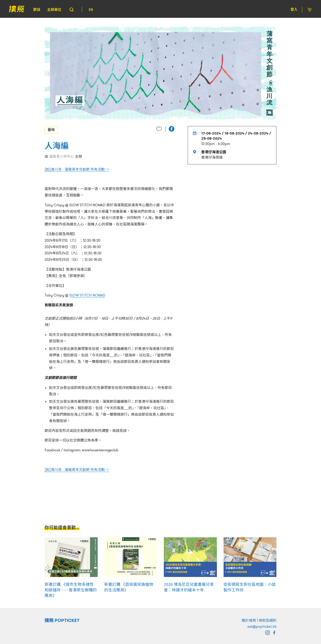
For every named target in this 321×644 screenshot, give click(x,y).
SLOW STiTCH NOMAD (87, 295)
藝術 (51, 130)
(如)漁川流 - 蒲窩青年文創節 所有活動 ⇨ (77, 169)
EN (91, 10)
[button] (172, 129)
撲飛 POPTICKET (62, 620)
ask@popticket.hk (262, 626)
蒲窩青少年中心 (62, 156)
